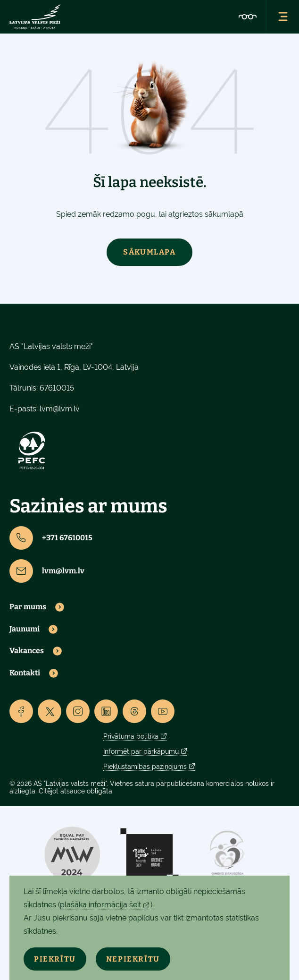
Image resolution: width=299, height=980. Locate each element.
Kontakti (25, 673)
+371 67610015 (51, 538)
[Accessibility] (248, 17)
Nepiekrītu (133, 959)
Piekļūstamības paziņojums (145, 767)
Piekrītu (55, 959)
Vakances (27, 651)
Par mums (28, 607)
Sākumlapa (149, 252)
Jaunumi (25, 629)
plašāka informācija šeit (100, 905)
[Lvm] (35, 17)
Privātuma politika (131, 736)
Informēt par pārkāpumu (141, 751)
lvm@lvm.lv (60, 409)
